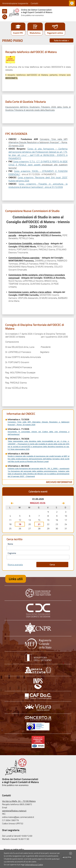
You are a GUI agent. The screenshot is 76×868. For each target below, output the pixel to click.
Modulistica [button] (35, 33)
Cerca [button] (52, 565)
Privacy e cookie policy (14, 849)
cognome (12, 553)
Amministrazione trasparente (15, 3)
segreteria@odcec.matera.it (14, 811)
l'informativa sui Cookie (34, 865)
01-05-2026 (38, 499)
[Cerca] (5, 17)
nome (10, 544)
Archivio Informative (59, 482)
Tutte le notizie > (61, 40)
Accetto (67, 857)
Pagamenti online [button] (55, 33)
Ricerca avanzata (15, 565)
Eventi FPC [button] (18, 33)
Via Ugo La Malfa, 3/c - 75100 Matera (19, 801)
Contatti (34, 3)
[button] (71, 853)
